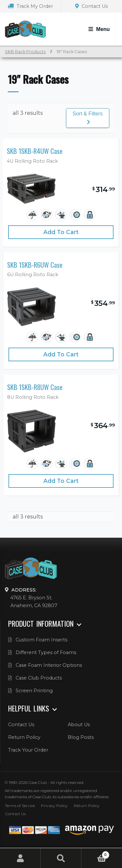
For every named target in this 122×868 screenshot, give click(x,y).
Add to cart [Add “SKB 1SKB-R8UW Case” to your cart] (61, 481)
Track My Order (30, 6)
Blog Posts (81, 737)
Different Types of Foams (46, 652)
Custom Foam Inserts (41, 640)
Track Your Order (28, 750)
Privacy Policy (54, 806)
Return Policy (24, 737)
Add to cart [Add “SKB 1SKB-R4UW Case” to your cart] (61, 232)
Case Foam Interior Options (49, 665)
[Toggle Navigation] (99, 29)
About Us (79, 725)
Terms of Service (20, 806)
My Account (20, 858)
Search (61, 858)
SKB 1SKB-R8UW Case (35, 387)
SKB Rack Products (25, 52)
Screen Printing (34, 691)
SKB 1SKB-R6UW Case (35, 265)
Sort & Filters (88, 118)
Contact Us (91, 6)
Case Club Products (39, 678)
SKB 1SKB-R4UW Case (35, 151)
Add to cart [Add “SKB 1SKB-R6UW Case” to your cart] (61, 354)
